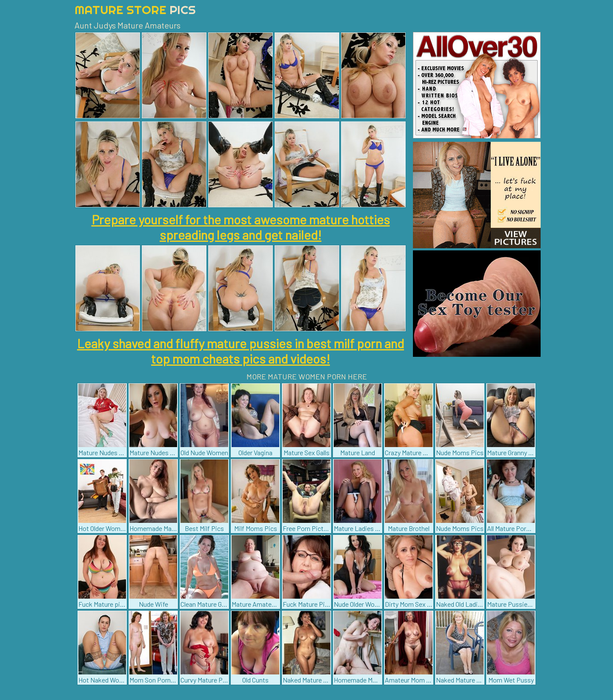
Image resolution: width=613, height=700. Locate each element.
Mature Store (135, 10)
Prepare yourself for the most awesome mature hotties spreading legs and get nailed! (241, 227)
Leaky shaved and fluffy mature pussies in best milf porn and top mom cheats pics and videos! (241, 351)
